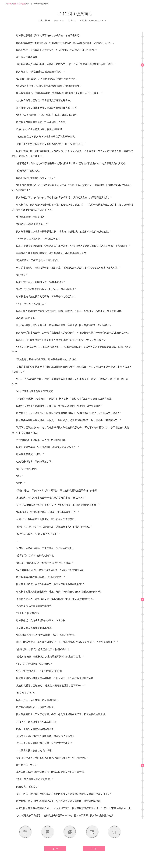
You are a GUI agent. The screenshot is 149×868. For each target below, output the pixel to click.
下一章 (94, 849)
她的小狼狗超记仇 (20, 4)
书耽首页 (9, 4)
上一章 (55, 849)
